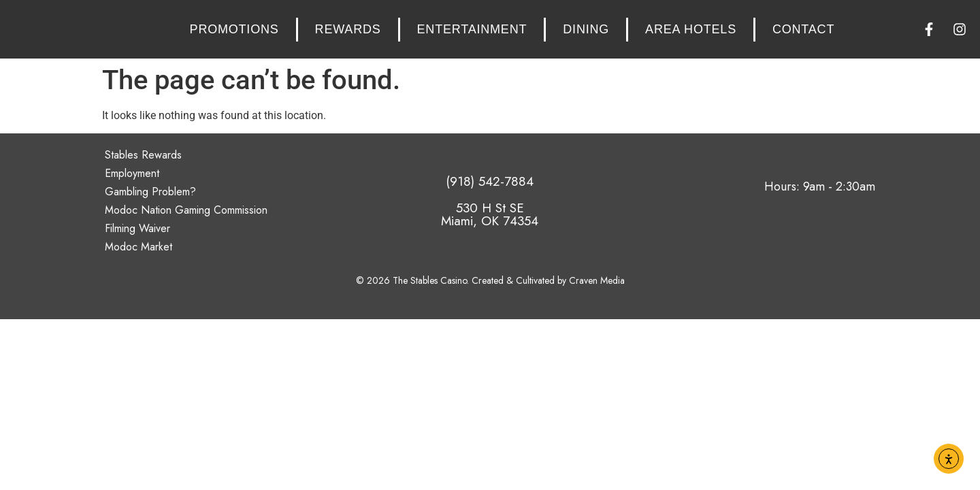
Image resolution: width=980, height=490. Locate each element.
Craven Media (597, 280)
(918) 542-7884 (490, 181)
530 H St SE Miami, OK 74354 (490, 214)
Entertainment (472, 29)
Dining (586, 29)
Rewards (348, 29)
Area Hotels (691, 29)
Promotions (234, 29)
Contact (803, 29)
